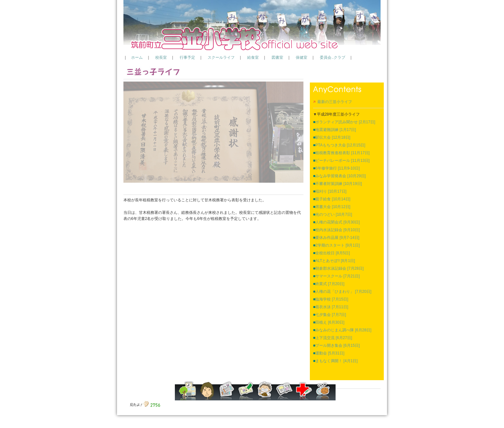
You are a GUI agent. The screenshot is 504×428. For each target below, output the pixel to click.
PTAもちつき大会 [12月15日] (339, 145)
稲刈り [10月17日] (330, 191)
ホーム (137, 57)
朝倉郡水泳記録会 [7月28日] (338, 268)
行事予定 (187, 57)
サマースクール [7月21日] (336, 276)
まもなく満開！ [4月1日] (335, 361)
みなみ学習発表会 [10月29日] (339, 176)
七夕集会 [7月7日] (330, 315)
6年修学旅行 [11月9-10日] (336, 168)
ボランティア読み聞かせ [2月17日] (344, 122)
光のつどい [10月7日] (333, 214)
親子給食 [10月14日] (332, 199)
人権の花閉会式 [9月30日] (336, 222)
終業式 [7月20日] (329, 284)
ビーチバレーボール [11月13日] (341, 161)
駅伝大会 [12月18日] (332, 137)
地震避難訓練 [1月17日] (334, 130)
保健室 (301, 57)
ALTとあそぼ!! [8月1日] (334, 261)
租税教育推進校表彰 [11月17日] (341, 153)
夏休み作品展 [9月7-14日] (336, 238)
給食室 (253, 57)
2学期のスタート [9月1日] (336, 245)
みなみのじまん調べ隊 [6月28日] (342, 330)
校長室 (161, 57)
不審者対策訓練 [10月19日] (337, 184)
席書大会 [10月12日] (332, 207)
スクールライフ (221, 57)
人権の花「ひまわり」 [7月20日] (342, 292)
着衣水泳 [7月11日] (331, 307)
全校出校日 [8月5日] (332, 253)
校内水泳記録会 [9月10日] (336, 230)
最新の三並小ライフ (333, 102)
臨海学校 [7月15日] (331, 299)
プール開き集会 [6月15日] (336, 345)
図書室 (277, 57)
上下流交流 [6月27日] (333, 338)
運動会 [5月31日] (329, 353)
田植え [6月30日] (329, 322)
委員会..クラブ (333, 57)
